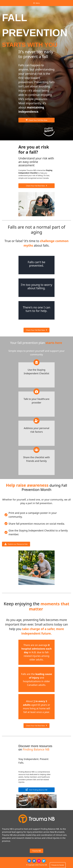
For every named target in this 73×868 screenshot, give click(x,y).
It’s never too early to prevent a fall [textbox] (36, 54)
